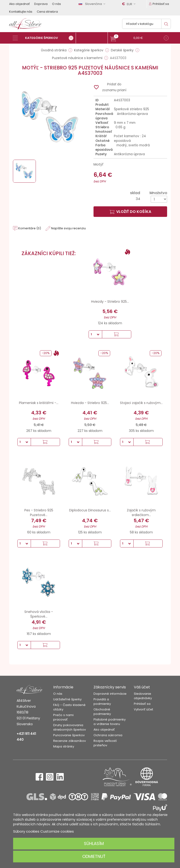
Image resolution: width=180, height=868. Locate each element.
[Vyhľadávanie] (146, 24)
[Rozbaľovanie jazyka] (93, 4)
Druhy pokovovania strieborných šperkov (69, 727)
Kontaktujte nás (21, 12)
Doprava (41, 4)
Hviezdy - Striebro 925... (110, 302)
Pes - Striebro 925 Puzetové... (39, 513)
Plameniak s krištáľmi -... (39, 403)
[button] (139, 39)
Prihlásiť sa (142, 704)
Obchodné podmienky (102, 712)
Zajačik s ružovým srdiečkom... (141, 513)
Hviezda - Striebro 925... (90, 403)
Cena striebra (47, 12)
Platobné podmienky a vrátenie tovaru (110, 722)
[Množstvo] (159, 199)
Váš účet (142, 687)
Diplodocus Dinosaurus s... (90, 510)
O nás (56, 4)
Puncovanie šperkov (69, 735)
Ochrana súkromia (108, 735)
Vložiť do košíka (130, 212)
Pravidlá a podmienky (102, 702)
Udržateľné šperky (67, 699)
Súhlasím (94, 843)
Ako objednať (19, 4)
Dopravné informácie (110, 694)
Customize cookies (57, 831)
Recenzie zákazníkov (69, 741)
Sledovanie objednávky (143, 696)
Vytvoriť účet (143, 709)
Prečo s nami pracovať (63, 717)
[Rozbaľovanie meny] (130, 4)
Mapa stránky (64, 746)
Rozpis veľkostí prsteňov (105, 743)
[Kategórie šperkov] (44, 38)
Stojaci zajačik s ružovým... (141, 403)
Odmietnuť (94, 856)
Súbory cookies (26, 831)
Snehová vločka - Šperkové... (39, 614)
